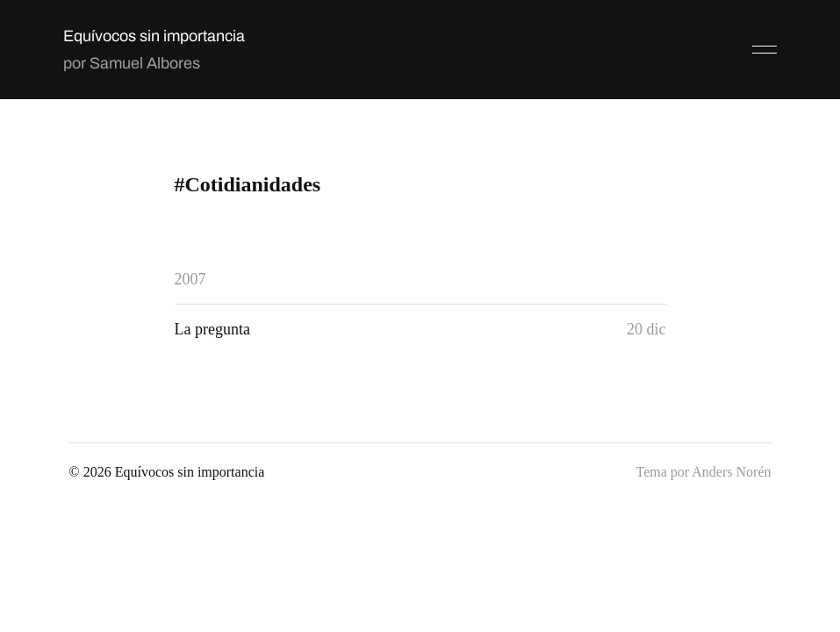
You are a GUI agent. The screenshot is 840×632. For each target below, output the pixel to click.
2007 (190, 279)
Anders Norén (731, 472)
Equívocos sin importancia (154, 36)
